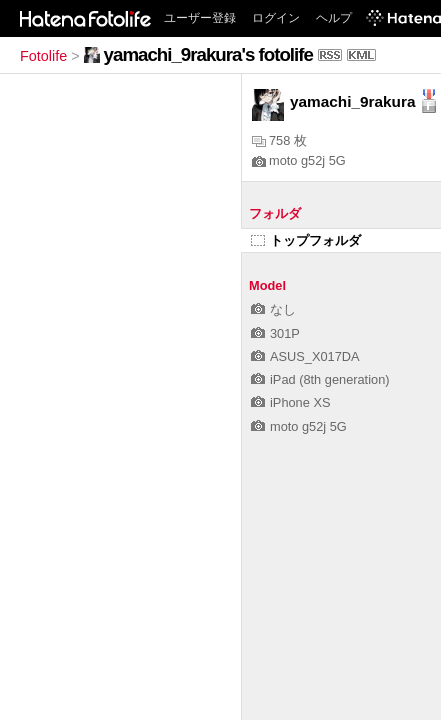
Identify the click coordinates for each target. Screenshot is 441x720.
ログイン (276, 18)
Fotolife (43, 56)
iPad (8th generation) (320, 379)
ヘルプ (334, 18)
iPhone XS (290, 402)
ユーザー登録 (200, 18)
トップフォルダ (306, 240)
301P (275, 333)
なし (273, 309)
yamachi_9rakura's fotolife (208, 54)
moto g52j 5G (299, 160)
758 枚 (279, 140)
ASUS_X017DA (305, 356)
